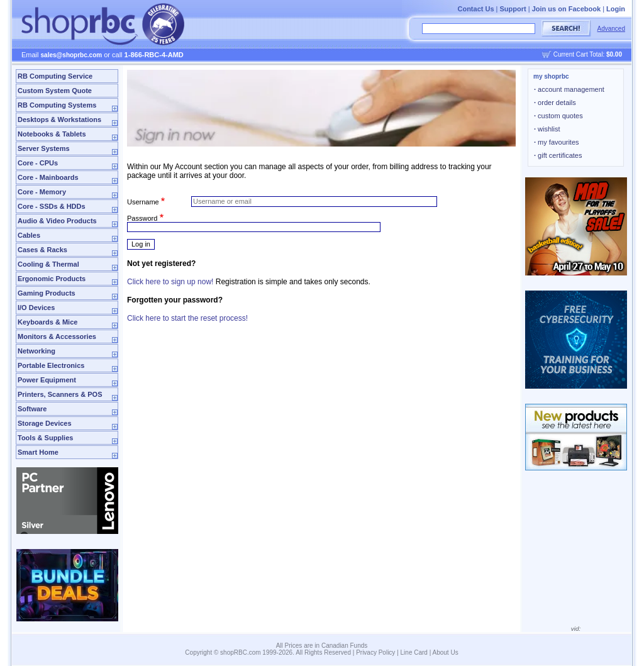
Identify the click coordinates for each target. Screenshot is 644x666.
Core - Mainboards (48, 177)
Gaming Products (47, 293)
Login (616, 9)
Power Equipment (47, 380)
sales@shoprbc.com (72, 55)
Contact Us (475, 9)
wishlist (547, 129)
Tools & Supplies (45, 438)
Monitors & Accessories (57, 336)
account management (569, 89)
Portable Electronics (51, 365)
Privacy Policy (375, 652)
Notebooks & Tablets (52, 134)
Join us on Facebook (566, 9)
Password (142, 218)
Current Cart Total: (588, 54)
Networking (36, 351)
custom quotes (558, 116)
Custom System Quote (55, 91)
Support (513, 9)
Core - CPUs (38, 163)
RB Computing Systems (57, 105)
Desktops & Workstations (59, 119)
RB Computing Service (55, 76)
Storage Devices (45, 423)
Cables (29, 235)
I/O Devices (36, 308)
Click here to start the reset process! (187, 318)
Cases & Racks (42, 250)
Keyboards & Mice (47, 322)
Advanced (611, 29)
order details (555, 103)
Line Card (414, 652)
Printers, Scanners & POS (60, 394)
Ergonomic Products (52, 279)
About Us (446, 652)
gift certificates (558, 155)
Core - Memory (42, 192)
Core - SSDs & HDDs (52, 206)
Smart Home (38, 452)
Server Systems (44, 148)
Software (32, 409)
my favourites (557, 142)
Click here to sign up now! (170, 282)
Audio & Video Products (57, 221)
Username (143, 201)
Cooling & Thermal (48, 264)
